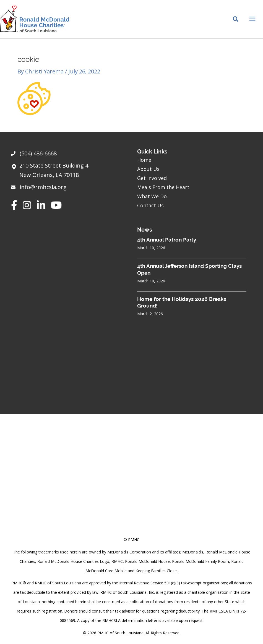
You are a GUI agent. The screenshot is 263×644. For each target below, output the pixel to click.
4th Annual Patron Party (167, 240)
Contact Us (150, 205)
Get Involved (152, 178)
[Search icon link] (236, 20)
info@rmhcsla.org (43, 187)
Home (144, 160)
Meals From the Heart (163, 187)
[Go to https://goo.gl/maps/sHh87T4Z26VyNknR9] (69, 172)
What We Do (152, 196)
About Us (148, 169)
